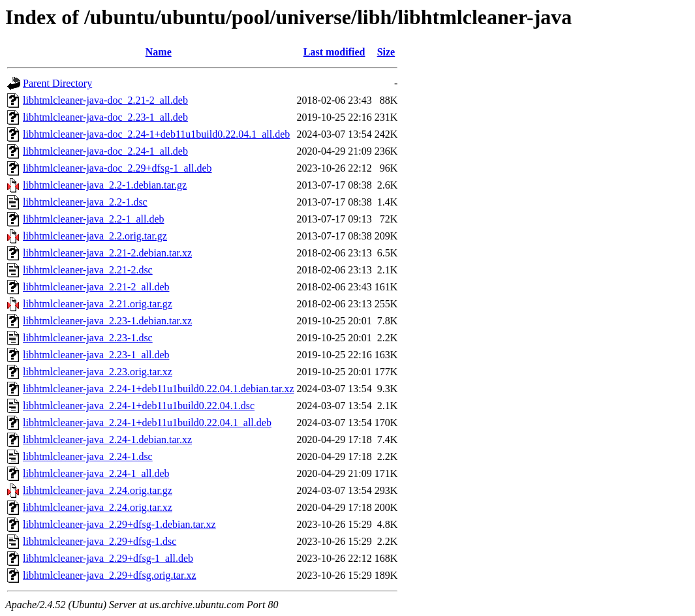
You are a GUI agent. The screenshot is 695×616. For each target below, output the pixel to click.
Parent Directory (57, 83)
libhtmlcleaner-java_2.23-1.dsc (88, 338)
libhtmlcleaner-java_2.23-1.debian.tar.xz (107, 321)
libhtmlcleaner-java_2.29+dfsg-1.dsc (100, 541)
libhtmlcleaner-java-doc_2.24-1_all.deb (105, 151)
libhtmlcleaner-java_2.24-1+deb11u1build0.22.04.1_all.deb (147, 423)
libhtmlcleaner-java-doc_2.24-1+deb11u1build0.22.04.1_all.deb (156, 134)
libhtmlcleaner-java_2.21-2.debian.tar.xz (107, 253)
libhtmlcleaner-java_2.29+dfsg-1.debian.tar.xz (119, 524)
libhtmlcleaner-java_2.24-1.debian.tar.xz (107, 439)
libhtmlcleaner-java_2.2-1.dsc (85, 202)
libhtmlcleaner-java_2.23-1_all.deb (96, 355)
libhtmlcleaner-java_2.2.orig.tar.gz (95, 236)
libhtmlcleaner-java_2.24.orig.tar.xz (98, 507)
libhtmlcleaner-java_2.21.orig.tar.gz (98, 304)
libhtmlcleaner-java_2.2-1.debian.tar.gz (105, 185)
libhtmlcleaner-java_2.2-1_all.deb (93, 219)
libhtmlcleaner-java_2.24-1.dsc (88, 456)
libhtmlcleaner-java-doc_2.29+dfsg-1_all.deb (117, 168)
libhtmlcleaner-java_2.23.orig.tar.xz (98, 372)
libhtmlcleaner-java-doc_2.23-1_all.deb (105, 117)
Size (386, 52)
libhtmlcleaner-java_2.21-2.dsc (88, 270)
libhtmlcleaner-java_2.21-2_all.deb (96, 287)
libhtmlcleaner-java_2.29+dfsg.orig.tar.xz (110, 575)
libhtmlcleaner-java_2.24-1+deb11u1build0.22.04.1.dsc (139, 406)
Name (159, 52)
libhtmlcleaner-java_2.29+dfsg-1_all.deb (108, 558)
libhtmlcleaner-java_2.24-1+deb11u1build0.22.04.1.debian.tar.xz (159, 389)
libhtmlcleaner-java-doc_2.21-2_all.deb (105, 100)
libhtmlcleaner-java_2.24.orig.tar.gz (98, 490)
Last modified (334, 52)
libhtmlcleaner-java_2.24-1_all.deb (96, 473)
